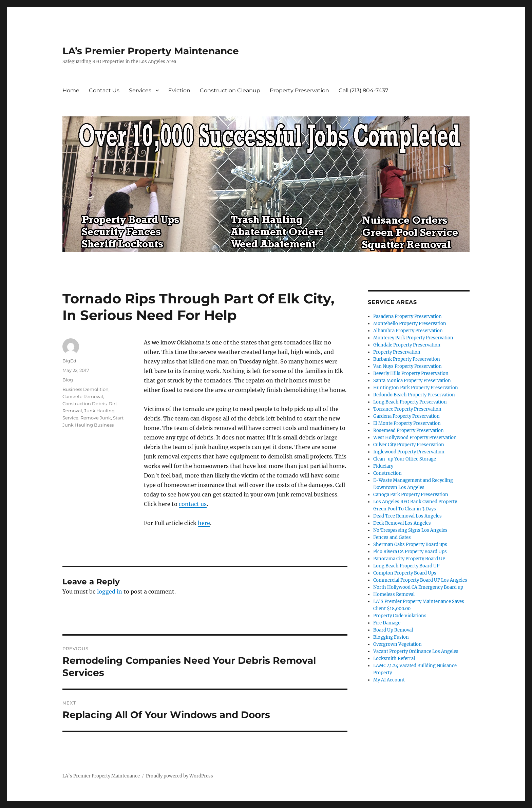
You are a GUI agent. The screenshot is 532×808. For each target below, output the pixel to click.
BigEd (69, 361)
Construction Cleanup (230, 90)
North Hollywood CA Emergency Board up (418, 587)
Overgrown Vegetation (397, 644)
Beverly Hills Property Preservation (411, 373)
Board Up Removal (393, 630)
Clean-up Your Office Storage (405, 459)
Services (140, 90)
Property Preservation (299, 90)
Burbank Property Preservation (407, 359)
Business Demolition (85, 389)
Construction (387, 473)
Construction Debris (84, 403)
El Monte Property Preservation (407, 423)
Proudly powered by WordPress (179, 776)
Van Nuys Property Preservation (407, 366)
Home (71, 90)
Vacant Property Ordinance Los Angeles (416, 651)
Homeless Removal (394, 594)
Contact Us (104, 90)
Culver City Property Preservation (409, 445)
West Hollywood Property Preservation (415, 438)
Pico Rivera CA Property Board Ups (410, 552)
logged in (110, 591)
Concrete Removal (83, 396)
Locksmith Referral (394, 659)
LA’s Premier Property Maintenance (151, 51)
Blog (68, 380)
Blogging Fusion (391, 637)
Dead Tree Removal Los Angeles (407, 516)
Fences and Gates (392, 537)
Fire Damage (387, 623)
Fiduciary (383, 466)
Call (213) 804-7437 (363, 90)
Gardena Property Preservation (406, 416)
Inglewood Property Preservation (409, 452)
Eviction (179, 90)
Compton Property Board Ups (405, 573)
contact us (193, 504)
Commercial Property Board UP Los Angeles (420, 580)
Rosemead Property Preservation (408, 430)
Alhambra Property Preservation (408, 331)
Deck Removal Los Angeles (402, 523)
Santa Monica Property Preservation (412, 381)
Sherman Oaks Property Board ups (410, 544)
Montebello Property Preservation (410, 324)
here (204, 523)
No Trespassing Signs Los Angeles (410, 530)
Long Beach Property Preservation (410, 402)
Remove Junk (96, 418)
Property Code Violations (400, 616)
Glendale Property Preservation (407, 345)
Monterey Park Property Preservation (413, 338)
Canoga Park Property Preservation (411, 495)
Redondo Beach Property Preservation (414, 395)
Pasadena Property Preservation (407, 316)
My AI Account (389, 680)
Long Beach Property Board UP (406, 566)
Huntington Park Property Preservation (416, 388)
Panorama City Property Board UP (409, 559)
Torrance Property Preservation (407, 409)
